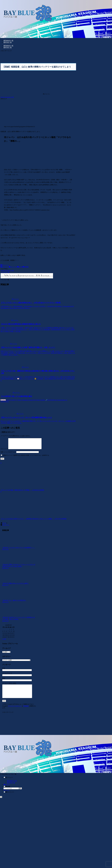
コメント (4, 451)
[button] (21, 793)
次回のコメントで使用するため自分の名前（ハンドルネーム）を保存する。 (26, 457)
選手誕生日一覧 (12, 786)
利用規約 (26, 711)
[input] (11, 793)
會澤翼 (26, 267)
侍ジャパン (5, 265)
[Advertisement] (24, 56)
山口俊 (20, 267)
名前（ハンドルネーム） (8, 454)
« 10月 (4, 641)
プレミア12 (13, 267)
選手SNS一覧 (11, 787)
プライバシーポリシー (15, 711)
